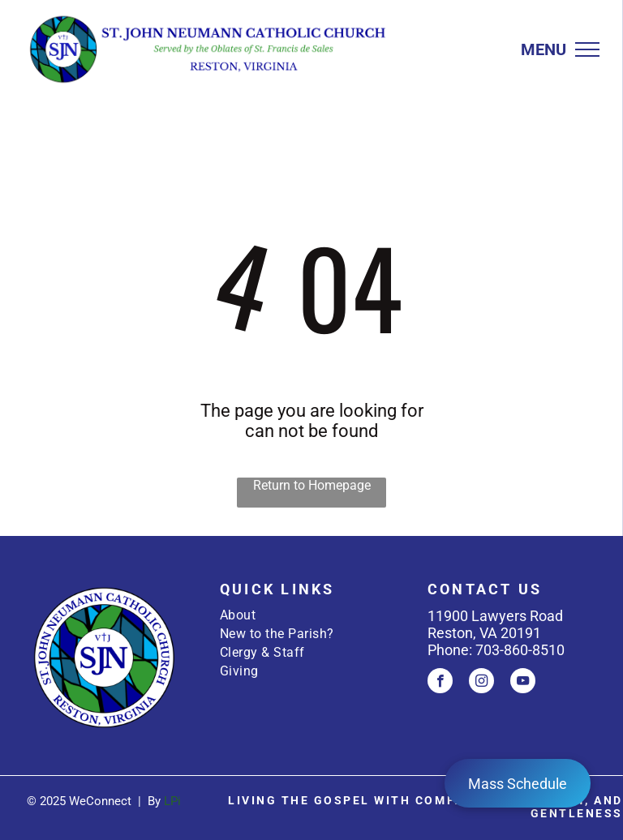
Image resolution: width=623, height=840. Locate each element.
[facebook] (440, 683)
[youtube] (523, 683)
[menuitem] (311, 615)
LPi (172, 801)
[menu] (587, 49)
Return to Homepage (312, 485)
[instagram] (481, 683)
